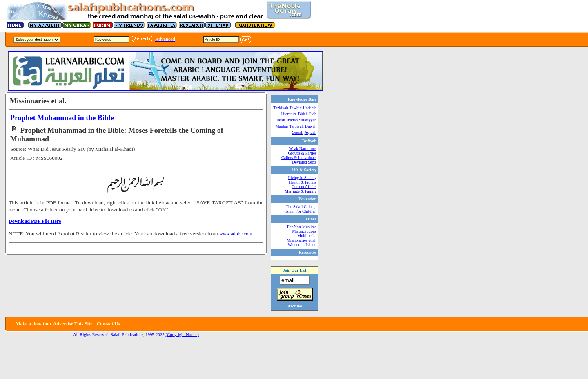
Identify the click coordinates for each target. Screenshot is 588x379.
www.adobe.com (236, 234)
